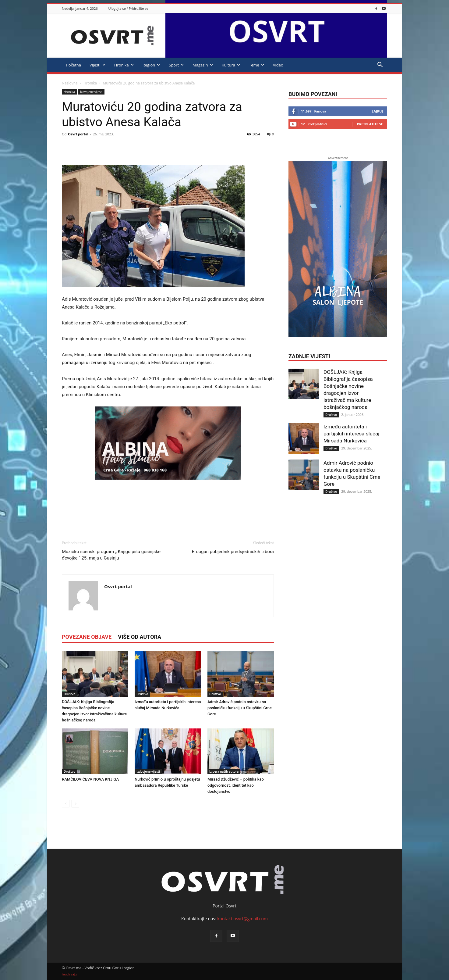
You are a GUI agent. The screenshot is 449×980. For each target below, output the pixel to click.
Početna (74, 65)
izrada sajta (70, 974)
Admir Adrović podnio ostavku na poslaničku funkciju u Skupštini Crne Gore (240, 708)
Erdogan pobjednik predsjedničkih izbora (233, 552)
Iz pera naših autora (224, 771)
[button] (380, 65)
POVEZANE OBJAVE (87, 637)
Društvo (69, 694)
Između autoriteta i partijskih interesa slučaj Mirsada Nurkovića (351, 434)
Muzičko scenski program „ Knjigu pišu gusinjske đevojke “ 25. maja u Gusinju (111, 555)
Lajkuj (377, 111)
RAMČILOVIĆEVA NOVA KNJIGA (90, 779)
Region (151, 65)
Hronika (124, 65)
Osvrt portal (78, 134)
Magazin (203, 65)
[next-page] (75, 804)
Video (278, 65)
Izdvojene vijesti (91, 92)
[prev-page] (66, 804)
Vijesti (97, 65)
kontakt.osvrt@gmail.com (242, 919)
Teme (256, 65)
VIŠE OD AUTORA (140, 637)
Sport (176, 65)
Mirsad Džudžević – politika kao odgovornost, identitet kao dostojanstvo (236, 785)
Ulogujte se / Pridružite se (128, 8)
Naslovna (70, 83)
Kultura (231, 65)
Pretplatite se (370, 124)
